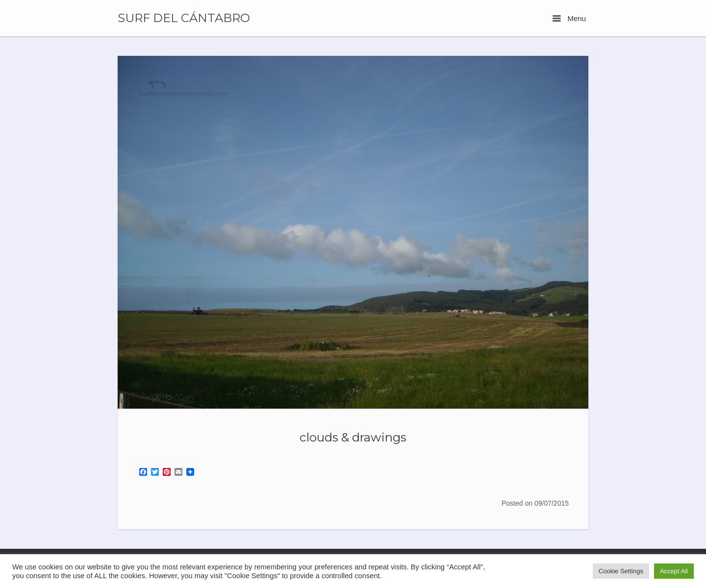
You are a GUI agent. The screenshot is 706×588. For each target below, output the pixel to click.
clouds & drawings (353, 437)
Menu (569, 18)
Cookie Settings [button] (621, 571)
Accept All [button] (674, 571)
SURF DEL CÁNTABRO (184, 18)
